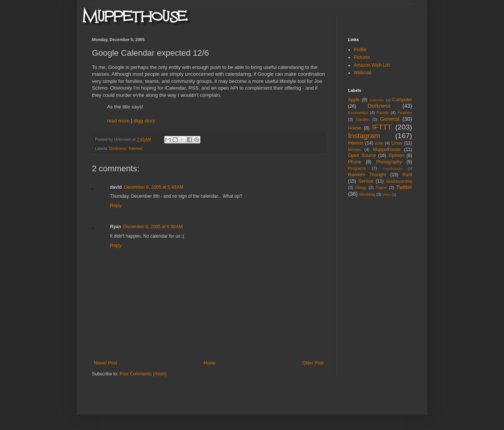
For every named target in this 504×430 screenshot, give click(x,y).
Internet (135, 148)
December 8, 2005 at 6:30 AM (153, 227)
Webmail (362, 73)
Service (366, 181)
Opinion (396, 156)
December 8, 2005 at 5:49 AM (154, 187)
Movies (354, 149)
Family (383, 113)
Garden (363, 119)
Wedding (367, 194)
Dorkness (118, 148)
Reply (116, 206)
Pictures (362, 57)
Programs (357, 168)
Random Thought (367, 175)
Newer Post (105, 363)
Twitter (404, 187)
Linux (397, 143)
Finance (405, 113)
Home (210, 363)
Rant (407, 175)
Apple (354, 100)
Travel (381, 188)
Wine (386, 194)
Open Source (362, 156)
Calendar (377, 100)
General (390, 119)
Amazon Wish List (372, 65)
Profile (360, 50)
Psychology (392, 168)
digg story (144, 121)
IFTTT (382, 127)
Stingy (361, 188)
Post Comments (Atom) (143, 374)
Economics (358, 113)
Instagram (364, 136)
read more (118, 121)
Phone (355, 162)
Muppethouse (387, 149)
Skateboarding (399, 181)
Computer (402, 100)
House (355, 128)
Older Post (313, 363)
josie (379, 143)
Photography (389, 162)
